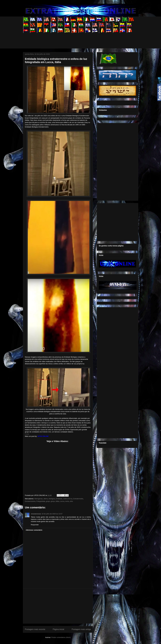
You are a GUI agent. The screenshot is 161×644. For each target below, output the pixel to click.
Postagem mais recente (35, 629)
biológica (52, 499)
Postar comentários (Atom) (61, 637)
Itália (57, 501)
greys (53, 501)
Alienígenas (38, 499)
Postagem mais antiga (81, 629)
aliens (46, 499)
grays (48, 501)
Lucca (62, 501)
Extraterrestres (30, 501)
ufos (71, 501)
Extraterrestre (78, 499)
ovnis (67, 501)
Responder (35, 525)
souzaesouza (36, 514)
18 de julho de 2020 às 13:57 (52, 514)
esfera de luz (68, 499)
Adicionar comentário (34, 530)
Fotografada (41, 501)
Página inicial (58, 629)
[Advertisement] (68, 39)
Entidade (59, 499)
